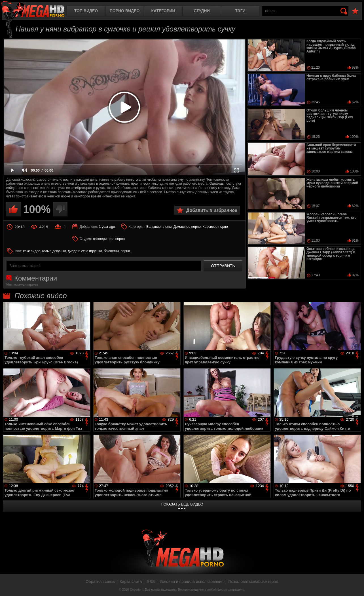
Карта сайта (131, 582)
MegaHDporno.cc (33, 10)
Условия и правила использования (191, 582)
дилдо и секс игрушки (85, 251)
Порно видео (125, 11)
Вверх (355, 586)
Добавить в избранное (212, 210)
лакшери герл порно (109, 239)
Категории (163, 11)
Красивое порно (215, 227)
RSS (151, 582)
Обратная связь (100, 582)
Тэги (240, 11)
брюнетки (111, 251)
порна (125, 251)
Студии (202, 11)
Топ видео (86, 11)
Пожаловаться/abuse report (253, 582)
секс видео (32, 251)
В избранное (355, 11)
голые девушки (54, 251)
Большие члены (159, 227)
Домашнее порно (187, 227)
